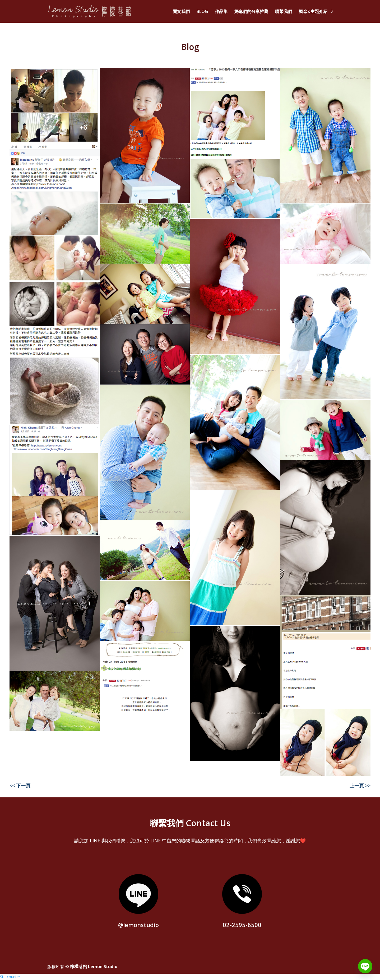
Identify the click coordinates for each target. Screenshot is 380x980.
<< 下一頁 (20, 785)
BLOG (202, 12)
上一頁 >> (360, 785)
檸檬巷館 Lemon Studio (94, 967)
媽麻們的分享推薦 (251, 12)
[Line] (365, 966)
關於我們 (181, 12)
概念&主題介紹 (313, 12)
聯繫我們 (284, 12)
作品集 (221, 12)
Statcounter (10, 977)
